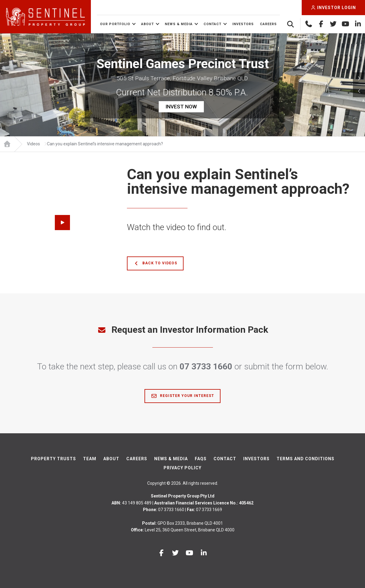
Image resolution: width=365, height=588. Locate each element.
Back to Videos (155, 263)
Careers (268, 24)
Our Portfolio (115, 24)
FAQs (201, 459)
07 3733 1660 (206, 367)
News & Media (179, 24)
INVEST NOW (181, 107)
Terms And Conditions (305, 459)
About (148, 24)
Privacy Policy (182, 468)
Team (90, 459)
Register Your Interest (182, 396)
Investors (243, 24)
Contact (212, 24)
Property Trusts (53, 459)
